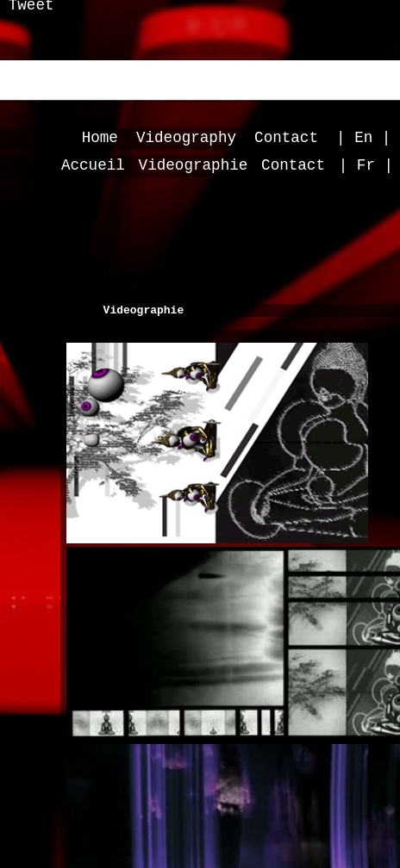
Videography (186, 138)
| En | (363, 138)
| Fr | (366, 165)
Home (100, 138)
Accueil (93, 165)
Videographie (194, 165)
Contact (286, 138)
